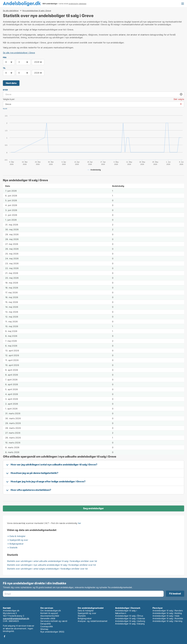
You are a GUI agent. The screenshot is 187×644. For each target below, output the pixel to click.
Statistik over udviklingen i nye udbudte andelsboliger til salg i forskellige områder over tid (51, 565)
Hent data (11, 83)
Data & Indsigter (86, 611)
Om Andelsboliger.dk (51, 611)
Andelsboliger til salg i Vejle (166, 616)
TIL (4, 68)
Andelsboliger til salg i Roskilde (168, 618)
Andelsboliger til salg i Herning (167, 621)
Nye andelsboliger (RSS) (52, 632)
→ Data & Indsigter (16, 536)
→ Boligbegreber (15, 544)
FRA (5, 57)
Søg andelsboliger (93, 508)
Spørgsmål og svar (87, 613)
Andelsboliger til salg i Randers (168, 611)
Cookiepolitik (47, 626)
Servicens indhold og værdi (54, 621)
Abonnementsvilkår (50, 616)
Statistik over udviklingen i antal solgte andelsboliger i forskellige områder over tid (47, 569)
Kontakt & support (49, 613)
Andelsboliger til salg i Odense (130, 618)
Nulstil (5, 109)
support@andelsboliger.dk (16, 618)
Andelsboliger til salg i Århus (129, 616)
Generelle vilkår (48, 618)
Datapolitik (46, 624)
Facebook (5, 636)
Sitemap (44, 629)
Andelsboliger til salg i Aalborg (130, 621)
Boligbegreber (85, 618)
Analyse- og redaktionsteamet (93, 621)
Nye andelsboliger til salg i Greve (37, 11)
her (79, 523)
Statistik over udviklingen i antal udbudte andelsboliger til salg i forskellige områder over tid (52, 561)
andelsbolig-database (78, 4)
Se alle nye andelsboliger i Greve (19, 53)
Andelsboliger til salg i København (126, 612)
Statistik (82, 616)
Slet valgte (179, 99)
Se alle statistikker (11, 11)
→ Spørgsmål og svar (18, 540)
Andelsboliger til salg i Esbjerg (130, 624)
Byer (5, 90)
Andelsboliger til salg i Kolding (167, 613)
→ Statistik (12, 547)
